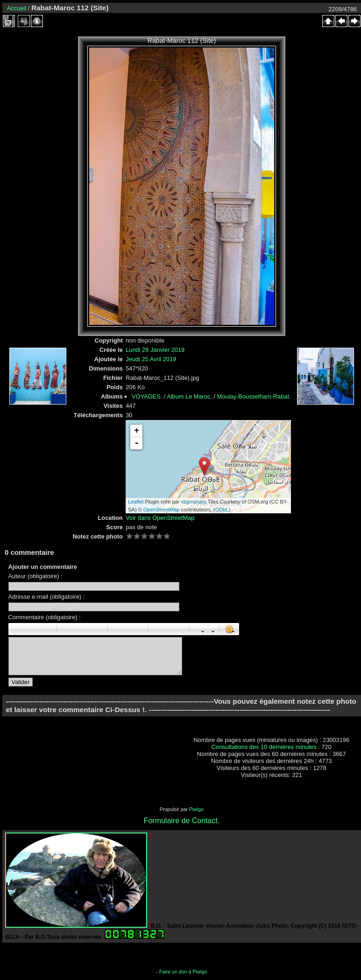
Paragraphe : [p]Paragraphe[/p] (67, 629)
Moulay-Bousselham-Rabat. (254, 396)
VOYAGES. (147, 396)
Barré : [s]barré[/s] (47, 629)
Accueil (17, 8)
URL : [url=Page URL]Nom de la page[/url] (169, 629)
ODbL (222, 510)
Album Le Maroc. (189, 396)
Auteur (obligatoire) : (35, 576)
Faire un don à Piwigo (183, 972)
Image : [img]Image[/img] (158, 629)
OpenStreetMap (162, 510)
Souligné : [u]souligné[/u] (36, 629)
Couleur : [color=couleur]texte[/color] (209, 629)
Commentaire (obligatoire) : (45, 617)
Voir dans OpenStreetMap (160, 518)
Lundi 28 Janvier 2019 (155, 350)
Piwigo (196, 809)
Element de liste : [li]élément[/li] (138, 629)
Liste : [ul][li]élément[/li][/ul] (118, 629)
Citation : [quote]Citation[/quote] (98, 629)
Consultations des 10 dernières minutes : (266, 747)
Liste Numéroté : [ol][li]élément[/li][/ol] (128, 629)
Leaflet (136, 502)
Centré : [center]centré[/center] (77, 629)
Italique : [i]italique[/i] (26, 629)
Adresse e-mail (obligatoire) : (47, 597)
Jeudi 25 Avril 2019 (151, 359)
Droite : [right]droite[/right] (87, 629)
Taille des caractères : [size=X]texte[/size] (199, 629)
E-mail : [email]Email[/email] (179, 629)
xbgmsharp (193, 502)
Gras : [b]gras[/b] (16, 629)
